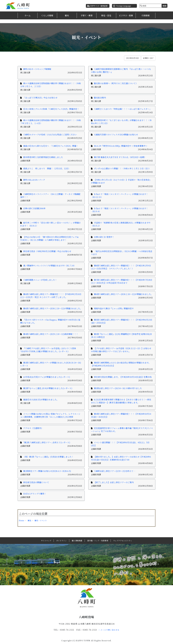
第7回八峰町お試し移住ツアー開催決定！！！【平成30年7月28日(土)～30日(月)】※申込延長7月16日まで (122, 281)
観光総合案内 (100, 98)
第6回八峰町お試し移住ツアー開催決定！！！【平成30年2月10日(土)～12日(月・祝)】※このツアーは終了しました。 (51, 296)
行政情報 (146, 15)
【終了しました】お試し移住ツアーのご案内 (114, 482)
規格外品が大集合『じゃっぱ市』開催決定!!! (114, 308)
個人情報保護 (77, 541)
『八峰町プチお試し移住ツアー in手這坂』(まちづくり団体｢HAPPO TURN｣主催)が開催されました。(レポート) (48, 350)
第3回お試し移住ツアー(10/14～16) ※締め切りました (118, 388)
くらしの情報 (47, 15)
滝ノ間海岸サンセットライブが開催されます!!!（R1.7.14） (49, 266)
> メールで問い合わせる (109, 630)
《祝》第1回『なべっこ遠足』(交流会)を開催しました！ (48, 457)
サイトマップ (46, 541)
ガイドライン (61, 541)
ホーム (28, 15)
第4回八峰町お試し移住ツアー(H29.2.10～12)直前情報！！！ (51, 334)
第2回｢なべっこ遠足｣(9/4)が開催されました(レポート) (48, 388)
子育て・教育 (87, 15)
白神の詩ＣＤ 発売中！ (104, 237)
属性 (29, 520)
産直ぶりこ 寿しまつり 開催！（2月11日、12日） (47, 168)
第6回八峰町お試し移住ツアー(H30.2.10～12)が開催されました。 (123, 294)
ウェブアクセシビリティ (123, 541)
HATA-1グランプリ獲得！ (35, 494)
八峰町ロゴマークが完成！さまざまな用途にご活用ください (50, 135)
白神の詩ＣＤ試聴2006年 (34, 208)
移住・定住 (106, 15)
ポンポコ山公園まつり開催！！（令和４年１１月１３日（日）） (122, 168)
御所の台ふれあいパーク (34, 180)
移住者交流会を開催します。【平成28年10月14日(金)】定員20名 (123, 377)
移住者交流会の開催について (36, 482)
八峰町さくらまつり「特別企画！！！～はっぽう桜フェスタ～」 (123, 109)
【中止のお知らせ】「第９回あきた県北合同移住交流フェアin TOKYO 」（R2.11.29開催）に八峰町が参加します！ (49, 238)
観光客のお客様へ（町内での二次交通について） (116, 83)
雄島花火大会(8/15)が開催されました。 (41, 400)
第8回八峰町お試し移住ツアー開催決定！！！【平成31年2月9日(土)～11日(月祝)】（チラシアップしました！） (121, 267)
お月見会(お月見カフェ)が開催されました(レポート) (47, 377)
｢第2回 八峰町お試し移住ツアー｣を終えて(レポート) (47, 442)
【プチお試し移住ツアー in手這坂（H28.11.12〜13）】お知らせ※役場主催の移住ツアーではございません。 (121, 350)
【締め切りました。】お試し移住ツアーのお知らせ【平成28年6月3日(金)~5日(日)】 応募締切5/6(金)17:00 (121, 458)
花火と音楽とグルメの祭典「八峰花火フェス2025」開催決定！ (51, 109)
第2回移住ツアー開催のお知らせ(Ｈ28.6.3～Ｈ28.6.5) (47, 471)
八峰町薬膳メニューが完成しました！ (40, 280)
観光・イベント (41, 520)
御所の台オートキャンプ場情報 (37, 69)
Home (22, 520)
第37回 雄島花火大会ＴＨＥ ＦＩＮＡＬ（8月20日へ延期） (120, 157)
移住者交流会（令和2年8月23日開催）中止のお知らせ (47, 251)
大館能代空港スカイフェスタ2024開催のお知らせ (116, 135)
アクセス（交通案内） (33, 428)
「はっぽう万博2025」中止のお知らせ (40, 98)
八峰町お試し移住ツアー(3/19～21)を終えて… (115, 471)
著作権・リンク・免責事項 (98, 541)
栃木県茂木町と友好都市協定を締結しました (43, 157)
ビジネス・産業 (126, 15)
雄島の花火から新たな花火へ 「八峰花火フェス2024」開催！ (51, 146)
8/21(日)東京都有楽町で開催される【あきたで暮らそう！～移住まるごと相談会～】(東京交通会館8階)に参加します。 (121, 401)
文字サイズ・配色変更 (99, 6)
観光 (67, 15)
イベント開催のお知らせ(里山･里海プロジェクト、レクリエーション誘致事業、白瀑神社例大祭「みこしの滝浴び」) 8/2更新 (50, 415)
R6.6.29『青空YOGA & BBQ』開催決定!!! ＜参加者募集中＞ (121, 146)
